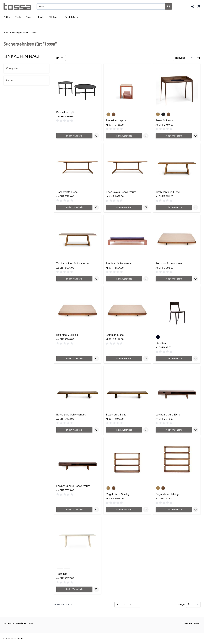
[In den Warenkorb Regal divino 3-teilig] (124, 510)
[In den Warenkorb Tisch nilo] (74, 589)
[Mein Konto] (193, 6)
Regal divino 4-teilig (167, 494)
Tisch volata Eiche (67, 192)
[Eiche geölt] (108, 114)
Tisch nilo (62, 574)
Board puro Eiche (116, 415)
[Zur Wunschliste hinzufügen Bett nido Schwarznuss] (195, 279)
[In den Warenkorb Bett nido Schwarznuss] (174, 279)
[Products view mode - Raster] (58, 58)
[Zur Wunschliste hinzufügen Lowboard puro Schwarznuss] (96, 510)
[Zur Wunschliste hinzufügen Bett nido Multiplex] (96, 358)
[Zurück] (118, 604)
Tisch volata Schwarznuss (121, 192)
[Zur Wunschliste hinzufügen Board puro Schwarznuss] (96, 430)
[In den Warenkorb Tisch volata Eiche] (74, 207)
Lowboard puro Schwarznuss (73, 486)
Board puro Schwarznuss (71, 415)
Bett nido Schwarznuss (169, 264)
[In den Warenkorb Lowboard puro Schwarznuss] (74, 510)
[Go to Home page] (17, 6)
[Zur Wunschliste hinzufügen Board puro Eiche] (146, 430)
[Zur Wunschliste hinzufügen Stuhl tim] (195, 358)
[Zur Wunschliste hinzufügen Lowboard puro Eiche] (195, 430)
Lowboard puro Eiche (168, 415)
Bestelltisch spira (116, 121)
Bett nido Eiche (115, 335)
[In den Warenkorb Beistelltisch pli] (74, 136)
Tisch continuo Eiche (168, 192)
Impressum (9, 623)
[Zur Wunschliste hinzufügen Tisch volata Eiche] (96, 207)
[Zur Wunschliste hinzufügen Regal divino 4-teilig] (195, 510)
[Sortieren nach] (184, 58)
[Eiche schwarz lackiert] (163, 114)
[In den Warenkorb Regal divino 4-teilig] (174, 510)
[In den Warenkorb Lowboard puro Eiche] (174, 430)
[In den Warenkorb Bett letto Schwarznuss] (124, 279)
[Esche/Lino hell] (60, 569)
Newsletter (21, 623)
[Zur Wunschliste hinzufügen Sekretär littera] (195, 136)
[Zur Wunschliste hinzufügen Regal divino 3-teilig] (146, 510)
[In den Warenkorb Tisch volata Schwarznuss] (124, 207)
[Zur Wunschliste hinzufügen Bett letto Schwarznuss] (146, 279)
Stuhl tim (161, 343)
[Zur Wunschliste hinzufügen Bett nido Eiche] (146, 358)
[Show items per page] (193, 604)
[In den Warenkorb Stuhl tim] (174, 358)
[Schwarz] (158, 336)
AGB (31, 623)
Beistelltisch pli (65, 112)
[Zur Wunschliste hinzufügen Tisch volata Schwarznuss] (146, 207)
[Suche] (169, 6)
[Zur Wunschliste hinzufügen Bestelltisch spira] (146, 136)
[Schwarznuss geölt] (114, 114)
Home (6, 33)
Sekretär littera (164, 121)
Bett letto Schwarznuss (119, 264)
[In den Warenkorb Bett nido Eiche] (124, 358)
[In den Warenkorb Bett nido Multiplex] (74, 358)
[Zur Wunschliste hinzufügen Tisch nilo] (96, 589)
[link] (136, 604)
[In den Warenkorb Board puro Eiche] (124, 430)
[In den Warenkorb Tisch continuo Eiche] (174, 207)
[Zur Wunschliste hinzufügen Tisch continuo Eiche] (195, 207)
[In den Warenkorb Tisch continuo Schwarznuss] (74, 279)
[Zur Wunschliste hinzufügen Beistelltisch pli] (96, 136)
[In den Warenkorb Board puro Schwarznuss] (74, 430)
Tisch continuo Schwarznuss (73, 264)
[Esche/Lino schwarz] (67, 569)
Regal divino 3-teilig (117, 494)
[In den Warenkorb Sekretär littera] (174, 136)
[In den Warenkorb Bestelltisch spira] (124, 136)
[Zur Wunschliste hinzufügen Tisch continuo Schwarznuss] (96, 279)
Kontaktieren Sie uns (191, 623)
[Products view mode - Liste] (62, 58)
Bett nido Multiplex (67, 335)
